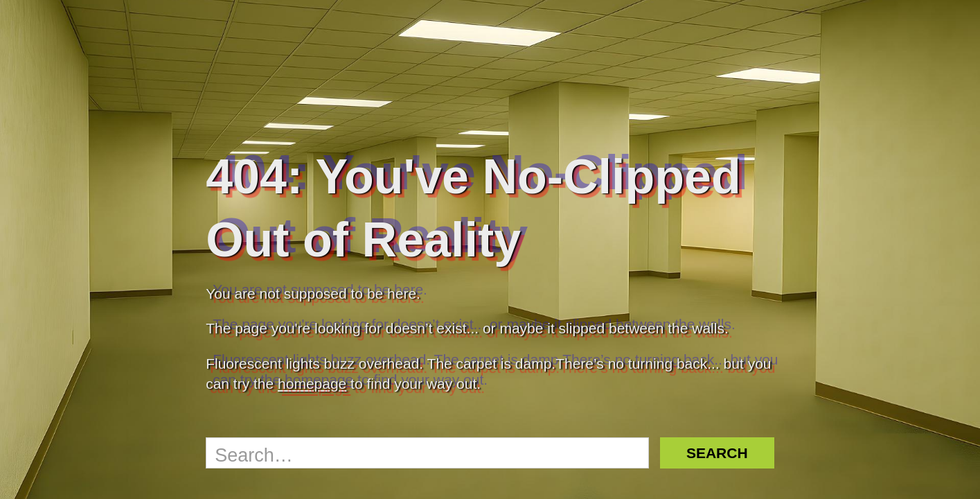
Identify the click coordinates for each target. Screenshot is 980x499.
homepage (312, 384)
